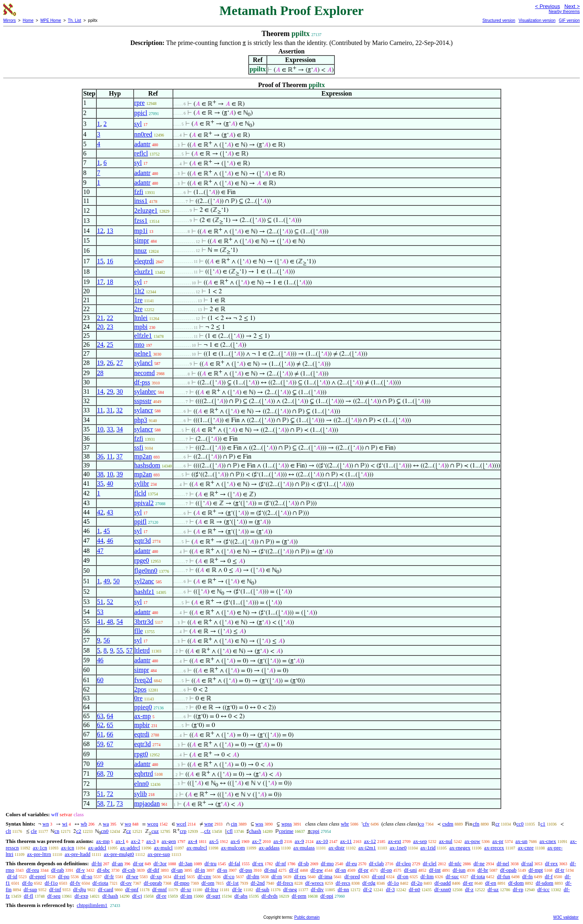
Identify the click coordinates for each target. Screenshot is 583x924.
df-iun (459, 870)
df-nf (281, 863)
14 (100, 392)
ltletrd (142, 650)
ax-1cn (40, 848)
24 (100, 345)
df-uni (411, 870)
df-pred (352, 876)
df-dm (253, 876)
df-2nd (258, 883)
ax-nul (446, 841)
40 (110, 483)
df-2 (368, 889)
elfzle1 (143, 336)
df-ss (222, 870)
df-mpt (536, 870)
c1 (543, 824)
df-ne (479, 863)
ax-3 (151, 841)
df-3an (185, 863)
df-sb (303, 863)
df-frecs (285, 883)
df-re (161, 896)
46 (110, 541)
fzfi (139, 192)
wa (106, 824)
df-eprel (37, 876)
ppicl (141, 113)
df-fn (528, 876)
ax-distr (336, 848)
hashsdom (147, 465)
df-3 (390, 889)
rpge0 (142, 560)
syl (138, 124)
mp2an (143, 456)
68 (100, 774)
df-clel (430, 863)
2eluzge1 (146, 210)
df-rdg (369, 883)
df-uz (493, 889)
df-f (549, 876)
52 (110, 602)
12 (100, 231)
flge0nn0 (146, 571)
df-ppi (327, 896)
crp (183, 831)
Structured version (499, 20)
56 (107, 640)
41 (100, 622)
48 (110, 622)
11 (100, 410)
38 (100, 474)
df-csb (129, 870)
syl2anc (144, 581)
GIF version (569, 20)
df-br (483, 870)
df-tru (211, 863)
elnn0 (142, 784)
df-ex (258, 863)
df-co (229, 876)
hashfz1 (145, 592)
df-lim (427, 876)
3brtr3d (144, 622)
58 (100, 803)
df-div (317, 889)
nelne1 (143, 353)
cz (129, 831)
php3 (141, 420)
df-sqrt (213, 896)
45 (107, 531)
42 (100, 512)
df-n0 (415, 889)
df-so (87, 876)
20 (100, 327)
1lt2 (139, 291)
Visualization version (537, 20)
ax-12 (370, 841)
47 (100, 551)
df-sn (341, 870)
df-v (81, 870)
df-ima (325, 876)
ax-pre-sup (159, 854)
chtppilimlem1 (92, 905)
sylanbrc (145, 392)
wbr (345, 824)
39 (120, 474)
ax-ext (394, 841)
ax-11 (346, 841)
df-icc (543, 889)
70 (110, 774)
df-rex (551, 863)
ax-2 (135, 841)
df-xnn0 (443, 889)
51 (100, 602)
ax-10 (322, 841)
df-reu (33, 870)
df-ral (527, 863)
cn (57, 831)
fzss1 (141, 221)
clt (8, 831)
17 (100, 282)
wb (84, 824)
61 (100, 734)
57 (130, 650)
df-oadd (443, 883)
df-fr (109, 876)
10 (100, 429)
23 (110, 327)
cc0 (520, 824)
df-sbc (103, 870)
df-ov (126, 883)
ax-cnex (548, 841)
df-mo (327, 863)
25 (110, 345)
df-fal (234, 863)
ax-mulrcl (197, 848)
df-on (403, 876)
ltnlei (141, 318)
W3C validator (566, 917)
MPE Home (51, 20)
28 (100, 373)
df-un (177, 870)
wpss (287, 824)
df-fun (504, 876)
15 (100, 261)
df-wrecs (314, 883)
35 (100, 483)
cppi (315, 831)
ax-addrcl (130, 848)
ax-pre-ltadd (78, 854)
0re (138, 698)
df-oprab (153, 883)
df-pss (142, 382)
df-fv (75, 883)
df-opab (508, 870)
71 (110, 803)
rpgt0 (141, 754)
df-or (138, 863)
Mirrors (10, 20)
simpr (142, 240)
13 (110, 231)
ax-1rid (428, 848)
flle (139, 631)
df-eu (351, 863)
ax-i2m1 (367, 848)
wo (128, 824)
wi (65, 824)
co (421, 824)
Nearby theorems (564, 12)
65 (110, 725)
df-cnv (204, 876)
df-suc (452, 876)
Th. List (75, 20)
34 (120, 429)
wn (46, 824)
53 (100, 612)
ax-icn (68, 848)
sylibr (142, 483)
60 (100, 680)
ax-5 (214, 841)
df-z (469, 889)
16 (110, 261)
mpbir (142, 725)
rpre (140, 103)
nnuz (141, 251)
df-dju (80, 889)
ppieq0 (143, 707)
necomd (145, 373)
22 (110, 318)
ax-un (521, 841)
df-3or (160, 863)
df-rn (277, 876)
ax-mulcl (163, 848)
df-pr (363, 870)
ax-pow (472, 841)
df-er (468, 883)
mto (139, 345)
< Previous (547, 6)
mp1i (141, 231)
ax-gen (169, 841)
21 (100, 318)
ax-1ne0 (398, 848)
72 (110, 794)
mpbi (141, 327)
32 (119, 410)
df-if (294, 870)
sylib (141, 794)
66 (110, 734)
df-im (186, 896)
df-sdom (544, 883)
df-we (132, 876)
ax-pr (498, 841)
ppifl (140, 522)
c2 (79, 831)
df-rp (518, 889)
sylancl (144, 363)
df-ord (378, 876)
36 (100, 456)
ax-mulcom (233, 848)
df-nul (271, 870)
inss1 (141, 201)
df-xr (186, 889)
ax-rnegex (460, 848)
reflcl (141, 153)
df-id (12, 876)
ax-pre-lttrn (39, 854)
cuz (155, 831)
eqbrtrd (144, 774)
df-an (117, 863)
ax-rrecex (494, 848)
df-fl (29, 896)
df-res (300, 876)
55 (120, 650)
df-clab (376, 863)
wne (209, 824)
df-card (106, 889)
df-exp (81, 896)
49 (107, 581)
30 (120, 392)
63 (100, 716)
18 (110, 282)
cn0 (105, 831)
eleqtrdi (144, 261)
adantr (143, 144)
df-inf (55, 889)
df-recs (343, 883)
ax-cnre (526, 848)
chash (255, 831)
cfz (207, 831)
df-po (64, 876)
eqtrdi (142, 734)
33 (110, 429)
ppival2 (144, 503)
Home (28, 20)
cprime (286, 831)
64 (110, 716)
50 (117, 581)
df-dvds (270, 896)
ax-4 (193, 841)
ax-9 (299, 841)
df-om (208, 883)
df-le (237, 889)
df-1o (393, 883)
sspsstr (143, 401)
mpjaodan (147, 803)
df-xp (156, 876)
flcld (140, 493)
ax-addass (269, 848)
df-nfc (455, 863)
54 (120, 622)
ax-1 (120, 841)
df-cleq (403, 863)
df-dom (516, 883)
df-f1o (51, 883)
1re (138, 300)
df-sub (263, 889)
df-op (386, 870)
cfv (366, 824)
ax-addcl (97, 848)
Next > (572, 6)
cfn (476, 824)
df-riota (100, 883)
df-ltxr (212, 889)
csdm (448, 824)
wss (260, 824)
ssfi (139, 447)
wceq (152, 824)
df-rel (180, 876)
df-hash (110, 896)
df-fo (28, 883)
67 (110, 744)
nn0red (143, 134)
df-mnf (160, 889)
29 (110, 392)
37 (119, 456)
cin (234, 824)
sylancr (144, 410)
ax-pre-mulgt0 (119, 854)
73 (120, 803)
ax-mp (143, 716)
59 (100, 744)
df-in (200, 870)
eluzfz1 (144, 272)
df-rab (57, 870)
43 (110, 512)
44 (100, 541)
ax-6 (235, 841)
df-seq (54, 896)
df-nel (503, 863)
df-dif (153, 870)
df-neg (290, 889)
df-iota (478, 876)
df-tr (560, 870)
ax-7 (256, 841)
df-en (490, 883)
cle (34, 831)
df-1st (232, 883)
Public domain (307, 917)
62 (100, 725)
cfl (230, 831)
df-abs (241, 896)
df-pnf (132, 889)
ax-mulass (304, 848)
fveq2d (143, 680)
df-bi (97, 863)
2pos (140, 689)
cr (498, 824)
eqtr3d (143, 541)
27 (120, 363)
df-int (435, 870)
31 (110, 410)
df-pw (317, 870)
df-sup (30, 889)
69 (100, 764)
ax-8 (278, 841)
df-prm (299, 896)
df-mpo (182, 883)
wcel (182, 824)
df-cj (137, 896)
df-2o (417, 883)
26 (110, 363)
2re (138, 309)
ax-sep (420, 841)
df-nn (343, 889)
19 (100, 363)
